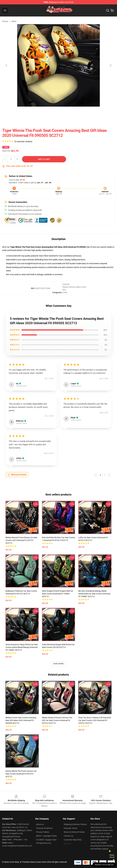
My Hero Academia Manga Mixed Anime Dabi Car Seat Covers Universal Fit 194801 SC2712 (94, 594)
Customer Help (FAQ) (73, 840)
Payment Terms (70, 828)
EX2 (64, 290)
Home (5, 21)
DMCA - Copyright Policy (46, 836)
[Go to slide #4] (80, 113)
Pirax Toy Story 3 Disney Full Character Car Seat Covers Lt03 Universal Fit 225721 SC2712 (95, 720)
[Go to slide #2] (51, 113)
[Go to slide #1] (37, 113)
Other (14, 21)
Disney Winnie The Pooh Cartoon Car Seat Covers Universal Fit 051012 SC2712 (21, 774)
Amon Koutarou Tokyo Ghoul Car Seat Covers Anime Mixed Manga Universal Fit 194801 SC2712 (22, 647)
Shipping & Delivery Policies (75, 824)
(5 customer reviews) (23, 141)
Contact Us (68, 836)
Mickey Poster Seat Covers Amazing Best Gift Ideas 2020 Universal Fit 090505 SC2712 (21, 720)
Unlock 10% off (112, 856)
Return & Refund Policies (74, 832)
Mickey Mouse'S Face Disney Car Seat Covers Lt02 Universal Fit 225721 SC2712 (21, 540)
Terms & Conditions (44, 828)
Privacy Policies (43, 832)
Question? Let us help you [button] (104, 865)
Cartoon (66, 284)
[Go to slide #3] (66, 113)
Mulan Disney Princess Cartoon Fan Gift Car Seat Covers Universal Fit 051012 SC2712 (57, 720)
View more (59, 664)
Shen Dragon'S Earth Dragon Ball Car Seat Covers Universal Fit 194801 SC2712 (58, 594)
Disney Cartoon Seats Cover (74, 287)
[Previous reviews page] (96, 475)
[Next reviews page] (109, 475)
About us (40, 824)
